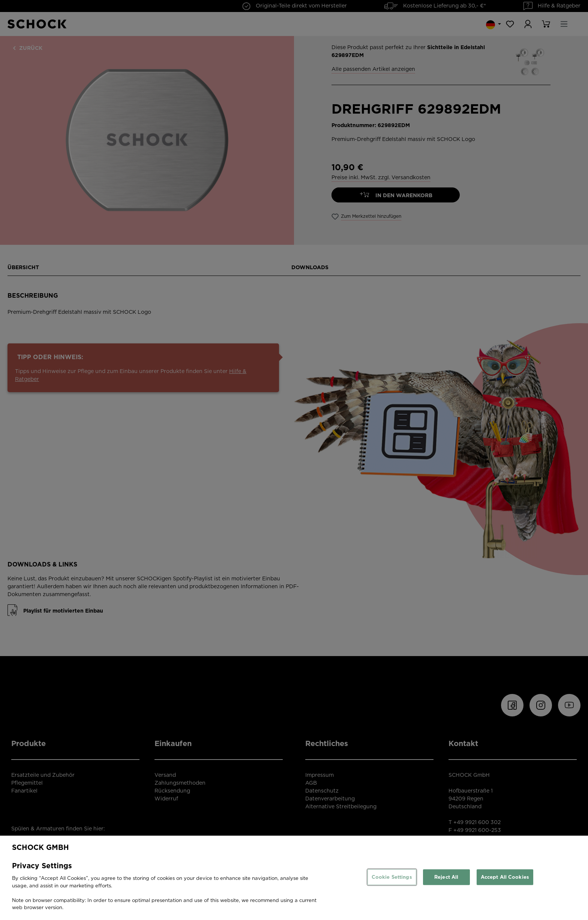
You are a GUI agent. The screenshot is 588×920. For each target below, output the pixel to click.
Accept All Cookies (505, 877)
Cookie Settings (392, 877)
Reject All (446, 877)
